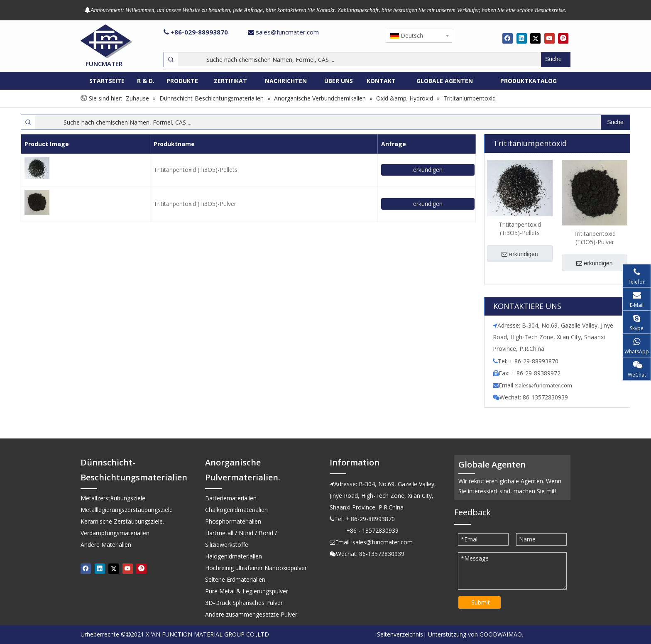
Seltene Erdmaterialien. (236, 579)
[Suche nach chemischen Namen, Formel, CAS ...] (360, 60)
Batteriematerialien (231, 498)
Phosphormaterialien (233, 521)
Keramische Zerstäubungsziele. (122, 521)
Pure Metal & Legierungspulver (247, 591)
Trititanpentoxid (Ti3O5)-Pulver (195, 204)
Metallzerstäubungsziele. (114, 498)
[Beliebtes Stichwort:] (556, 60)
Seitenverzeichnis (400, 634)
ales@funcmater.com (545, 385)
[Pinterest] (563, 38)
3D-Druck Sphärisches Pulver (244, 603)
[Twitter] (535, 38)
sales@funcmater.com (287, 32)
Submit (481, 602)
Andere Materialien (106, 545)
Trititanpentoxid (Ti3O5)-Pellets (196, 170)
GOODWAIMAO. (501, 634)
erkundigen (428, 170)
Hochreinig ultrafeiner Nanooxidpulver (256, 568)
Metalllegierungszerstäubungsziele (127, 510)
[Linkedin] (522, 38)
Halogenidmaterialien (234, 556)
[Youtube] (549, 38)
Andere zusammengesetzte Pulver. (252, 614)
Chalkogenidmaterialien (236, 510)
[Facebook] (508, 38)
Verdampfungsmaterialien (115, 533)
